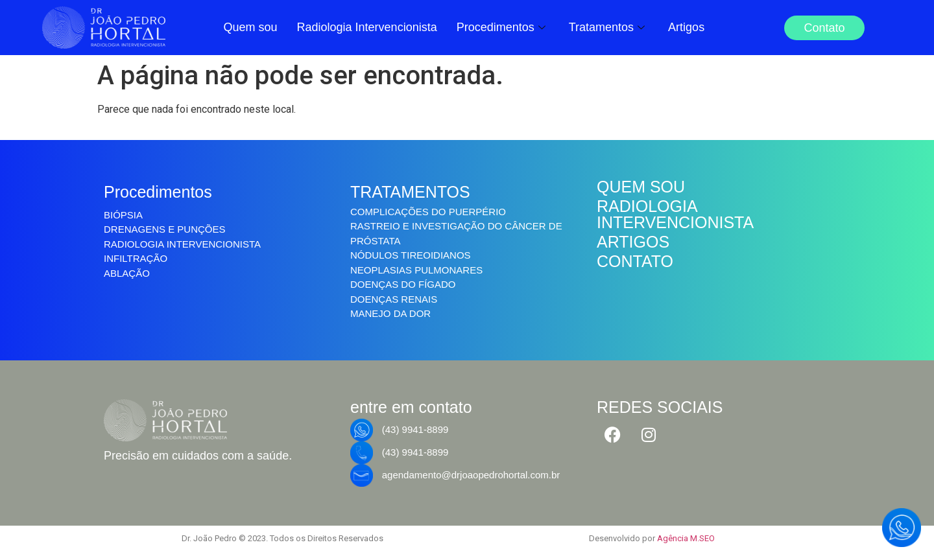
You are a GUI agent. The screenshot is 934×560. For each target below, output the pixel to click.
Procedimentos (501, 27)
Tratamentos (607, 27)
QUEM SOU (641, 187)
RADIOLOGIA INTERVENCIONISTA (675, 214)
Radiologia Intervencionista (367, 27)
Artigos (686, 27)
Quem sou (250, 27)
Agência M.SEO (686, 538)
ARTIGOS (633, 242)
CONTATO (635, 261)
